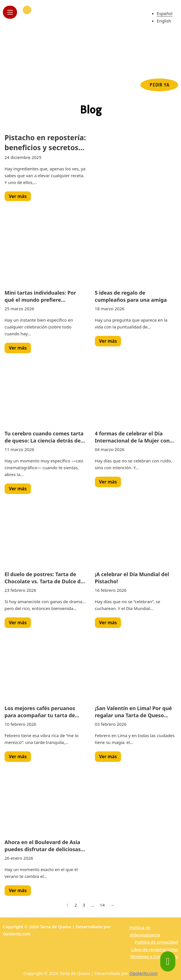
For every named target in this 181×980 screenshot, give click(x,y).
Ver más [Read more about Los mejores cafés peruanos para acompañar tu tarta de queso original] (18, 756)
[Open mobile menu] (10, 12)
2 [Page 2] (76, 905)
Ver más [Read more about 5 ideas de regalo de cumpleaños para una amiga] (108, 341)
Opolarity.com (17, 934)
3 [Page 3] (84, 905)
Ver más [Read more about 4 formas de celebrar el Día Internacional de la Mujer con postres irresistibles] (108, 482)
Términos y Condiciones (154, 956)
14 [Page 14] (102, 905)
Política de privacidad (156, 942)
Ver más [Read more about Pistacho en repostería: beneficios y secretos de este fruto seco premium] (18, 196)
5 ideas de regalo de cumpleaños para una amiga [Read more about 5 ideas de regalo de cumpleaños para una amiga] (131, 296)
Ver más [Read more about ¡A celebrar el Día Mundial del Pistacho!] (108, 623)
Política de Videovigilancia (145, 931)
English (164, 21)
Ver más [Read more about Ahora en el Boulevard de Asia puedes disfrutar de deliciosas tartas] (18, 890)
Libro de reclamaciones (155, 949)
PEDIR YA (159, 85)
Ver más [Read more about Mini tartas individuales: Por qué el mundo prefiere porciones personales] (18, 348)
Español (165, 13)
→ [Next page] (112, 905)
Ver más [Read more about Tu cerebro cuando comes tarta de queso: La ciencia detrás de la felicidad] (18, 489)
